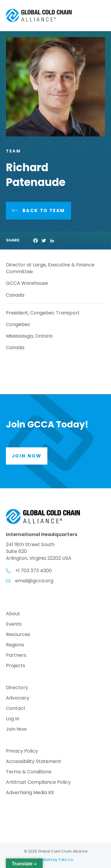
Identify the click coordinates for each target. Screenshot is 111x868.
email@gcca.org (34, 581)
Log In (13, 719)
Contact (16, 709)
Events (14, 625)
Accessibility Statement (34, 762)
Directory (17, 688)
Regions (15, 645)
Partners (16, 656)
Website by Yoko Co (55, 860)
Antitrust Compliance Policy (38, 783)
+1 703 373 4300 (33, 571)
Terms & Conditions (29, 772)
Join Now (16, 730)
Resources (18, 635)
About (13, 614)
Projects (16, 666)
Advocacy (18, 698)
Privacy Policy (22, 752)
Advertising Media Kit (30, 793)
